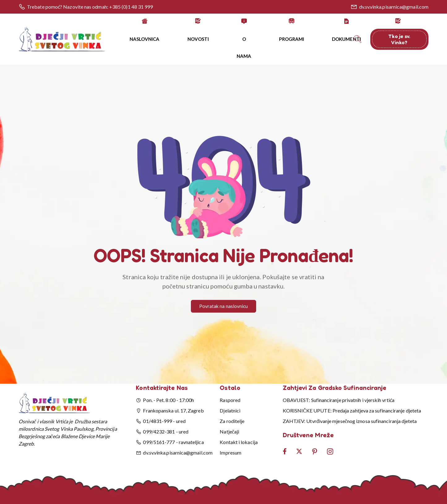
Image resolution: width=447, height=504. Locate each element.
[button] (224, 163)
